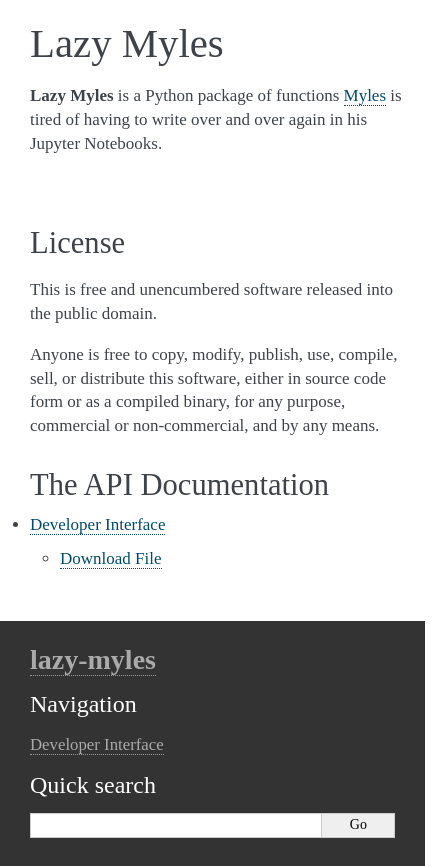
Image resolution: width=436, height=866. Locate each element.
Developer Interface (97, 524)
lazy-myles (93, 659)
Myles (365, 95)
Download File (111, 558)
